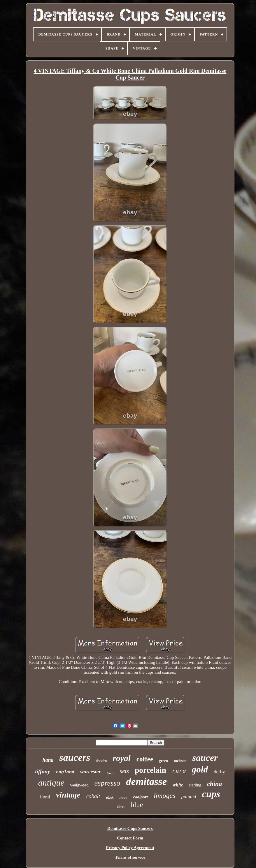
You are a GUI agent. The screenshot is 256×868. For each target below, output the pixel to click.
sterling (195, 785)
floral (45, 797)
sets (125, 771)
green (163, 761)
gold (200, 769)
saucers (75, 757)
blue (137, 805)
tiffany (42, 771)
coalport (140, 797)
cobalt (93, 796)
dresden (101, 761)
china (214, 784)
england (65, 772)
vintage (68, 795)
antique (51, 783)
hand (48, 760)
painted (189, 796)
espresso (107, 783)
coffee (145, 759)
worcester (91, 772)
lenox (110, 773)
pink (110, 798)
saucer (205, 758)
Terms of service (130, 857)
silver (121, 807)
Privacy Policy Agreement (130, 848)
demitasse (146, 782)
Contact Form (130, 838)
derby (219, 772)
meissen (180, 761)
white (178, 785)
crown (123, 798)
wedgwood (79, 785)
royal (122, 758)
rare (179, 771)
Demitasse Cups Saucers (130, 828)
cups (211, 794)
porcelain (150, 770)
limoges (165, 795)
